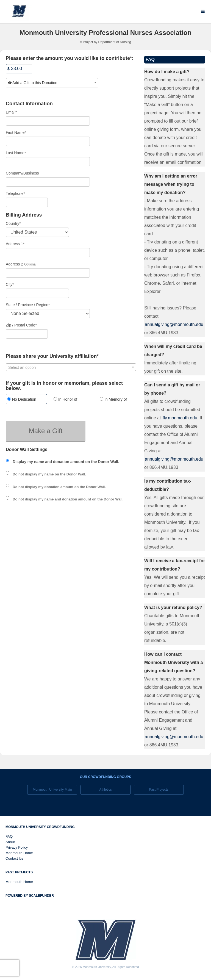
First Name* (16, 132)
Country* (13, 223)
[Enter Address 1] (48, 253)
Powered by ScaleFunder (30, 896)
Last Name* (16, 153)
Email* (11, 112)
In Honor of (65, 399)
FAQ (9, 836)
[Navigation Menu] (203, 11)
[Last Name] (48, 162)
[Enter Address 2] (48, 273)
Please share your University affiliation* (52, 356)
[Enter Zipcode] (27, 334)
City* (10, 284)
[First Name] (48, 141)
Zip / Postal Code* (21, 325)
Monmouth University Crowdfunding (40, 827)
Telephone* (15, 193)
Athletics (105, 790)
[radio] (25, 400)
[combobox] (52, 83)
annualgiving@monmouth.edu (174, 324)
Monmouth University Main (52, 790)
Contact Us (14, 858)
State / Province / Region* (28, 305)
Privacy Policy (17, 847)
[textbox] (52, 83)
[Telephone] (27, 202)
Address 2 (14, 264)
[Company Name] (48, 182)
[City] (37, 293)
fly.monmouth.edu (180, 418)
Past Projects (159, 790)
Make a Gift (46, 431)
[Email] (48, 121)
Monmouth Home (19, 853)
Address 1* (15, 244)
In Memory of (113, 399)
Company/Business (22, 173)
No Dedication (22, 399)
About (10, 842)
